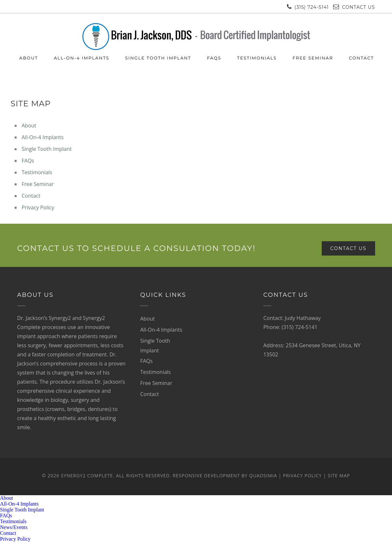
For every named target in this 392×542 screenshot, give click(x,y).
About (29, 58)
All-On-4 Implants (81, 58)
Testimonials (257, 58)
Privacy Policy (38, 207)
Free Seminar (313, 58)
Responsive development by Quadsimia (225, 476)
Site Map (339, 476)
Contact (362, 58)
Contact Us (358, 7)
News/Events (14, 527)
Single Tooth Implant (158, 58)
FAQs (214, 58)
